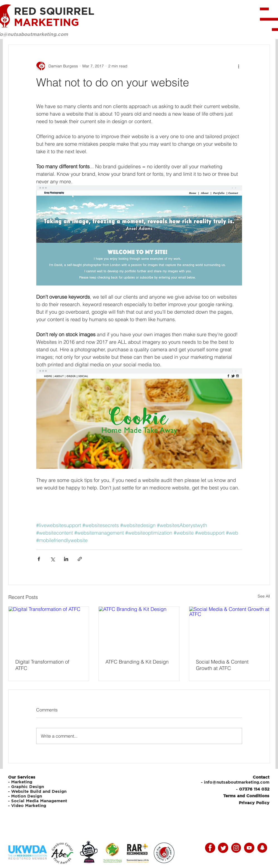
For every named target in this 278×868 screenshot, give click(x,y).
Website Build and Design (39, 791)
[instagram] (236, 848)
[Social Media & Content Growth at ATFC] (229, 629)
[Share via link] (80, 559)
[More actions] (239, 66)
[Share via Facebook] (39, 559)
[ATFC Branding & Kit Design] (139, 629)
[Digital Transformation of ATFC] (49, 629)
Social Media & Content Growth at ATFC (222, 665)
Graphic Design (28, 787)
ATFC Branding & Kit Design (137, 662)
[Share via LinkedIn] (66, 559)
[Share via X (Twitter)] (52, 559)
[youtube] (249, 848)
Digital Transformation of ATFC (42, 665)
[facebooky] (210, 848)
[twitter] (223, 848)
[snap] (262, 848)
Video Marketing (29, 805)
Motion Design (27, 796)
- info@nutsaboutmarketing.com (235, 782)
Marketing (22, 782)
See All (264, 596)
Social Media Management (40, 801)
